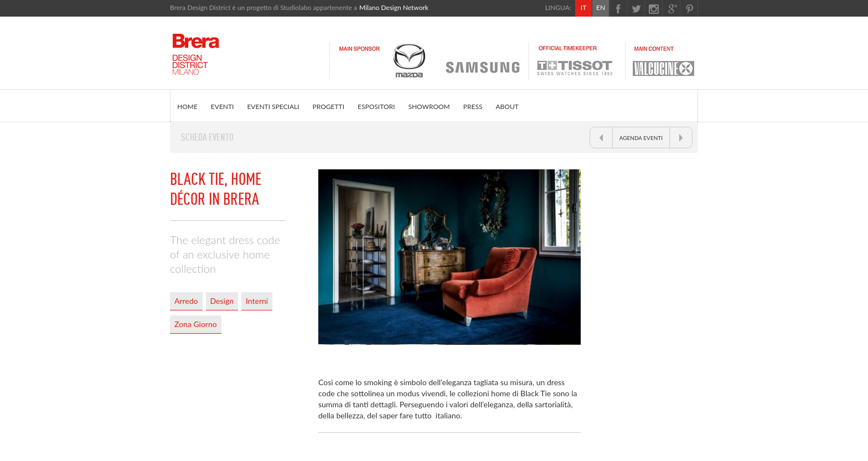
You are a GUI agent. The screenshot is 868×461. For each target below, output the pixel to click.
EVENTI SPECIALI (273, 107)
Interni (257, 301)
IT (583, 7)
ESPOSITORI (376, 107)
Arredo (186, 301)
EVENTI (223, 107)
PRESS (473, 107)
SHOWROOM (429, 107)
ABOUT (507, 107)
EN (601, 7)
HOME (187, 107)
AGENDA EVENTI (641, 138)
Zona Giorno (196, 324)
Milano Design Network (394, 7)
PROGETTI (329, 107)
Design (222, 301)
